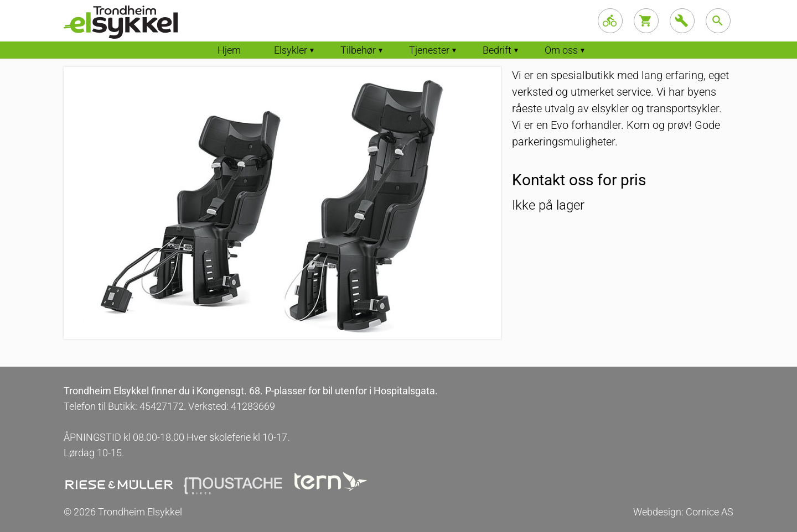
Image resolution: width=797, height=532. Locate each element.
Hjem (229, 50)
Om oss (561, 50)
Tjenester (429, 50)
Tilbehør (358, 50)
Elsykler (291, 50)
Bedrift (497, 50)
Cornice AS (710, 512)
